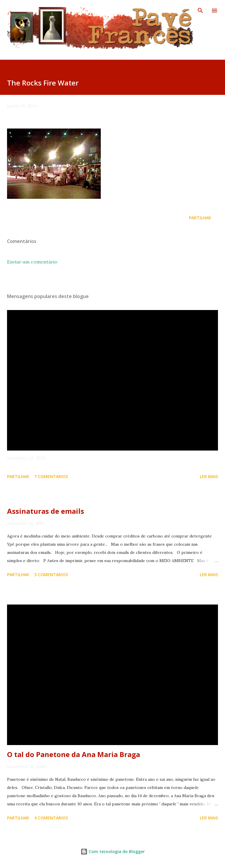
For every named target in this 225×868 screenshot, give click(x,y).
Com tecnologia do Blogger (113, 851)
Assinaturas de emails (46, 511)
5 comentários (51, 575)
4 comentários (51, 818)
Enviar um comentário (32, 262)
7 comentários (51, 476)
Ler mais (209, 476)
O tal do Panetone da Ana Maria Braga (74, 754)
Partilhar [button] (200, 218)
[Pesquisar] (200, 11)
